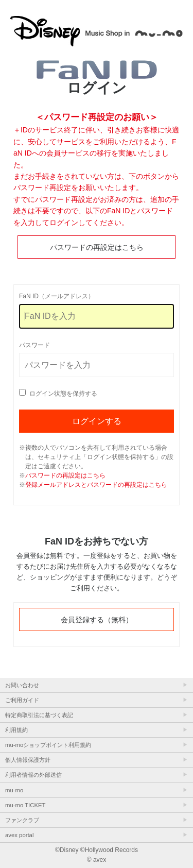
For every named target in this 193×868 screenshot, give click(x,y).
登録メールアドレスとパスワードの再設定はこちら (96, 485)
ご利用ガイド (22, 700)
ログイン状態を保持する (63, 394)
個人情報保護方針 (28, 760)
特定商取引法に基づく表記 (39, 715)
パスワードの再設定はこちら (97, 247)
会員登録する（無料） (97, 620)
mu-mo (14, 790)
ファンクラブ (22, 820)
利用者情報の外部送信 (33, 775)
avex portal (19, 835)
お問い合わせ (22, 685)
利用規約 (16, 730)
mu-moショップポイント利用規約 (48, 745)
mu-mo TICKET (25, 805)
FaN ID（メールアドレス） (57, 296)
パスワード (34, 345)
